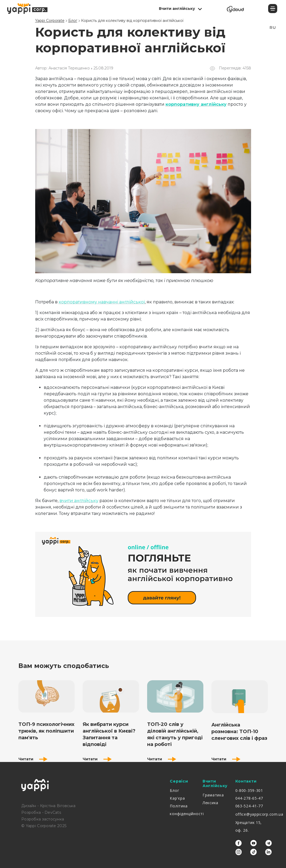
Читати (33, 759)
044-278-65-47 (249, 798)
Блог (174, 790)
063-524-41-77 (249, 806)
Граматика (213, 795)
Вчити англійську (177, 9)
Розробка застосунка (43, 819)
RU (273, 28)
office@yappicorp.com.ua (259, 814)
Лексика (210, 803)
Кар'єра (177, 798)
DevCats (53, 812)
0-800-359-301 (249, 790)
